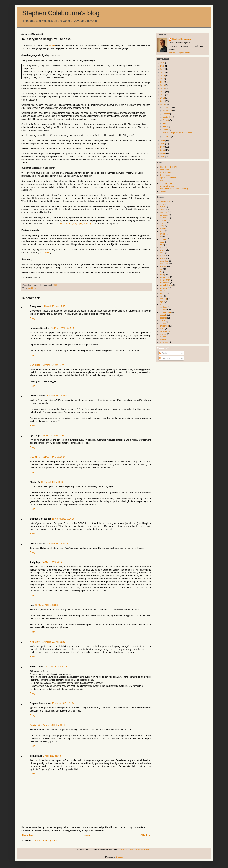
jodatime (164, 288)
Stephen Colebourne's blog (61, 13)
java (162, 247)
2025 (163, 63)
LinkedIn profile (167, 183)
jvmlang (163, 299)
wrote (52, 45)
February (167, 137)
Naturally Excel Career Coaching (174, 189)
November (167, 111)
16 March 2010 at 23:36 (46, 605)
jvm (161, 296)
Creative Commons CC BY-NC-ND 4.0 (134, 849)
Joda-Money (165, 172)
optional (163, 318)
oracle (163, 320)
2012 (163, 98)
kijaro (162, 302)
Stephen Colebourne (182, 39)
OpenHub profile (167, 186)
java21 (163, 250)
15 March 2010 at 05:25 (62, 328)
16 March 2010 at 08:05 (52, 482)
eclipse (163, 223)
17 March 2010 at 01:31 (54, 642)
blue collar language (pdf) (71, 224)
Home (87, 835)
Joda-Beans (165, 175)
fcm (162, 231)
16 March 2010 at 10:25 (63, 519)
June (165, 127)
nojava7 (163, 310)
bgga (162, 204)
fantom (163, 228)
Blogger (119, 857)
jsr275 (163, 291)
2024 (163, 66)
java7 (162, 253)
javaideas (32, 288)
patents (163, 323)
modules (164, 307)
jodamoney (165, 283)
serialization (165, 331)
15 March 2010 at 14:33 (57, 396)
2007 (163, 147)
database (164, 218)
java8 (162, 255)
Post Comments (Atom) (46, 841)
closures (164, 212)
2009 (163, 140)
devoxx (163, 220)
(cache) (87, 224)
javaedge (164, 261)
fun (161, 237)
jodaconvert (165, 280)
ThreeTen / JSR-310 (169, 167)
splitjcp (163, 334)
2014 (163, 92)
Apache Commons (168, 178)
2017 (163, 82)
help (162, 245)
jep (161, 272)
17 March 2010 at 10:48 (56, 667)
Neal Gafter (36, 642)
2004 (163, 156)
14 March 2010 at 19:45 (54, 306)
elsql (162, 226)
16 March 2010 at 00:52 (54, 457)
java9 (162, 258)
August (166, 120)
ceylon (163, 209)
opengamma (165, 312)
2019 (163, 76)
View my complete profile (179, 53)
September (168, 117)
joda (162, 274)
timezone (164, 342)
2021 (163, 72)
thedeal (163, 337)
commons (164, 215)
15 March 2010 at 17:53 (53, 435)
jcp (161, 269)
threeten (164, 339)
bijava (163, 207)
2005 (163, 153)
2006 (163, 150)
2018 (163, 79)
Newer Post (28, 835)
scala (162, 328)
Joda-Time (165, 170)
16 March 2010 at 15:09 (57, 544)
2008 (163, 144)
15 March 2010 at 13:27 (53, 365)
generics (164, 239)
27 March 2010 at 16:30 (54, 725)
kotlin (162, 304)
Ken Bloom (36, 457)
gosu (162, 242)
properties (164, 326)
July (165, 123)
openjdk (163, 315)
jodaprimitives (166, 285)
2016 (163, 85)
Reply (33, 318)
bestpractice (165, 201)
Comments (165, 358)
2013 (163, 95)
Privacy (163, 191)
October (166, 114)
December (167, 107)
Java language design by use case (177, 133)
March (166, 130)
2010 (163, 104)
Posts (163, 353)
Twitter (163, 181)
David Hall (35, 365)
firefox (163, 234)
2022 (163, 69)
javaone (163, 266)
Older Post (145, 835)
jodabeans (164, 277)
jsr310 (163, 293)
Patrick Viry (36, 725)
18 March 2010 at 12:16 (63, 703)
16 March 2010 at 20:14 (54, 562)
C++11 (47, 253)
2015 (163, 88)
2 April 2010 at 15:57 (53, 756)
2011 (163, 101)
